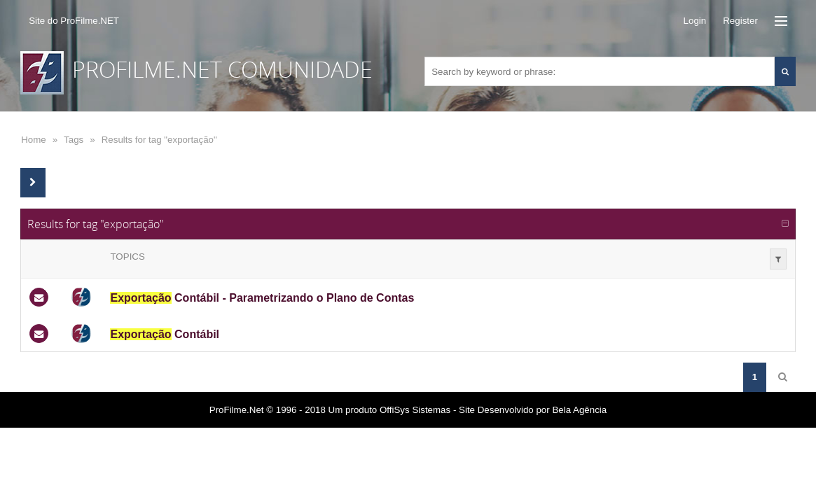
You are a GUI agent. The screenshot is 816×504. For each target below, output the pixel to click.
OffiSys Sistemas (415, 410)
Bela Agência (579, 410)
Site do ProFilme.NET (74, 21)
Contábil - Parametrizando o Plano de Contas (262, 298)
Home (34, 140)
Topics (127, 257)
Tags (74, 140)
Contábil (165, 334)
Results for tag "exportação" (159, 140)
